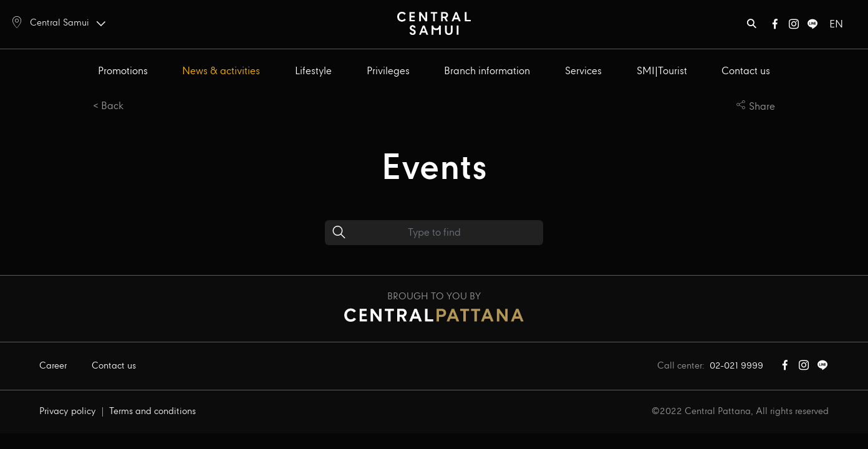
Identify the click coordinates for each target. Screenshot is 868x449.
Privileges (388, 71)
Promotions (123, 71)
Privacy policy (68, 412)
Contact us (746, 71)
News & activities (221, 71)
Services (583, 71)
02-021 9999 (736, 366)
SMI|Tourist (662, 71)
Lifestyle (313, 71)
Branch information (487, 71)
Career (53, 366)
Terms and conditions (152, 412)
